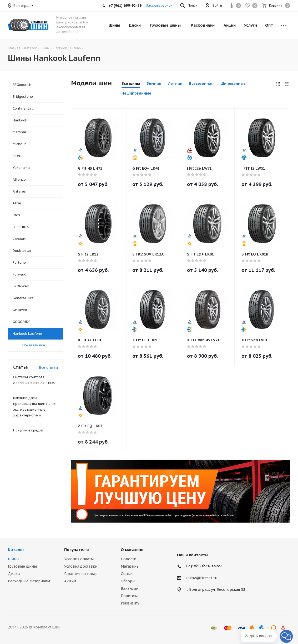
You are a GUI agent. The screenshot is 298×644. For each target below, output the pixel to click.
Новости (128, 559)
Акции (70, 581)
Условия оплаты (79, 559)
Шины (14, 559)
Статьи (127, 574)
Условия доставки (81, 566)
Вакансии (130, 588)
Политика (130, 596)
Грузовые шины (22, 566)
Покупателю (77, 550)
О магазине (132, 550)
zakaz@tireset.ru (201, 578)
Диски (14, 574)
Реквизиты (131, 603)
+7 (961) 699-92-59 (203, 566)
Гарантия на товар (81, 574)
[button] (286, 636)
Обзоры (128, 581)
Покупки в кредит (28, 430)
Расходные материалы (29, 581)
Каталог (16, 550)
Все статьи (48, 367)
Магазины (130, 566)
